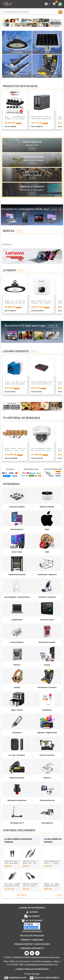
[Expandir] (48, 4)
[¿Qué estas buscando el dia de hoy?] (29, 12)
